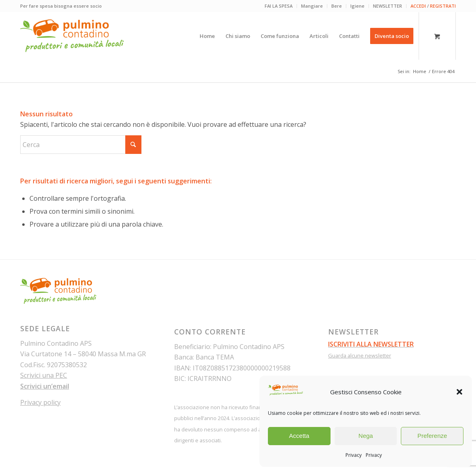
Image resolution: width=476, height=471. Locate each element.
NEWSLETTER (388, 6)
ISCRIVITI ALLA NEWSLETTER (371, 344)
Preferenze (432, 436)
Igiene (357, 6)
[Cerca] (81, 145)
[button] (459, 392)
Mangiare (312, 6)
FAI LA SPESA (279, 6)
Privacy (354, 455)
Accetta (299, 436)
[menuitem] (279, 6)
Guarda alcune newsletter (360, 355)
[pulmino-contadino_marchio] (72, 36)
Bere (337, 6)
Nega (366, 436)
